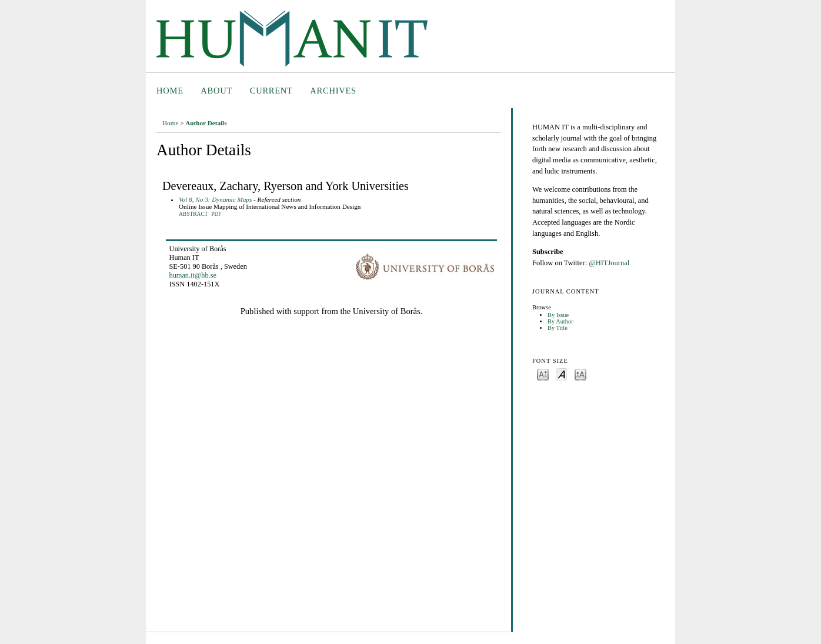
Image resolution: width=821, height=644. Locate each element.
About (216, 91)
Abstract (193, 214)
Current (271, 91)
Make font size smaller (543, 374)
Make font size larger (580, 374)
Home (170, 91)
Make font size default (562, 374)
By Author (560, 321)
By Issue (558, 315)
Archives (333, 91)
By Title (558, 328)
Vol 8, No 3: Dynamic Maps (215, 199)
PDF (216, 214)
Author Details (206, 123)
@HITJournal (609, 263)
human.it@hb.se (193, 275)
